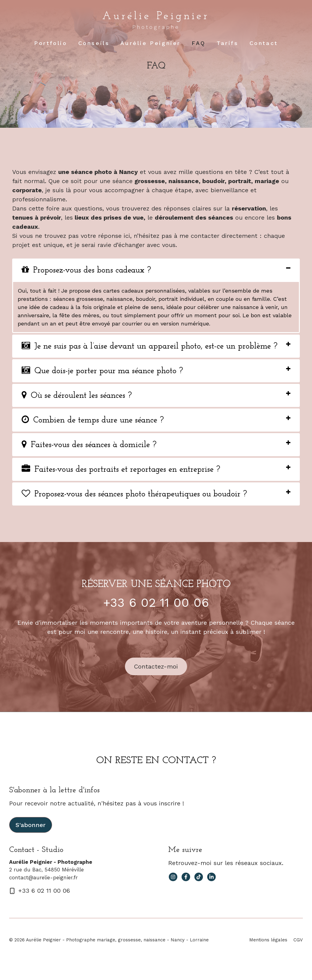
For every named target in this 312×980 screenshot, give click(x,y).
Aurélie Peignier (156, 16)
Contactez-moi (156, 666)
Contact (264, 43)
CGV (298, 940)
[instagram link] (173, 877)
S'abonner (31, 825)
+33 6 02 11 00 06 (156, 603)
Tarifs (228, 43)
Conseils (94, 43)
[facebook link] (186, 877)
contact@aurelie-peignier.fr (43, 877)
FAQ (199, 43)
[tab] (156, 270)
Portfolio (51, 43)
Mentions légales (268, 940)
